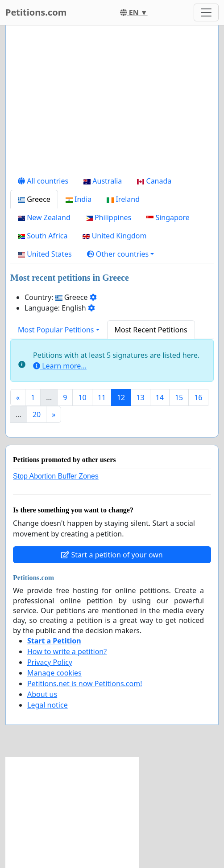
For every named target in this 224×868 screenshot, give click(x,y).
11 (102, 397)
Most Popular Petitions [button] (56, 330)
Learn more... (60, 366)
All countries (43, 181)
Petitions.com (36, 12)
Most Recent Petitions (151, 330)
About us (42, 694)
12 (121, 397)
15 (179, 397)
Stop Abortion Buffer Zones (56, 476)
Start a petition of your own (112, 555)
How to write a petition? (67, 651)
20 (37, 414)
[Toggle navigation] (206, 12)
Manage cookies (54, 673)
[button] (121, 254)
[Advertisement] (112, 102)
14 (160, 397)
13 (140, 397)
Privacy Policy (50, 662)
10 (82, 397)
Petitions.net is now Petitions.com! (85, 684)
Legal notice (48, 705)
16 (198, 397)
